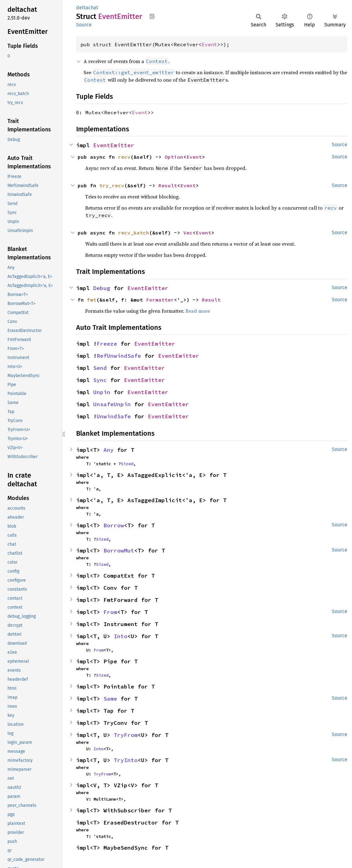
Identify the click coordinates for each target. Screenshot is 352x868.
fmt (92, 300)
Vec (188, 233)
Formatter (160, 300)
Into (121, 636)
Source (84, 25)
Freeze (107, 344)
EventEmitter (114, 145)
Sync (100, 380)
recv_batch (134, 233)
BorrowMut (119, 550)
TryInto (126, 760)
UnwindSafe (114, 416)
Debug (102, 288)
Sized (127, 464)
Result (168, 185)
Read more (198, 311)
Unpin (102, 392)
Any (109, 450)
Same (110, 699)
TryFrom (126, 735)
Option (174, 157)
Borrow (114, 525)
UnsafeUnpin (112, 404)
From (110, 612)
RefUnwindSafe (119, 356)
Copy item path (152, 16)
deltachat (87, 8)
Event (209, 44)
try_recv (112, 185)
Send (100, 368)
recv (124, 157)
